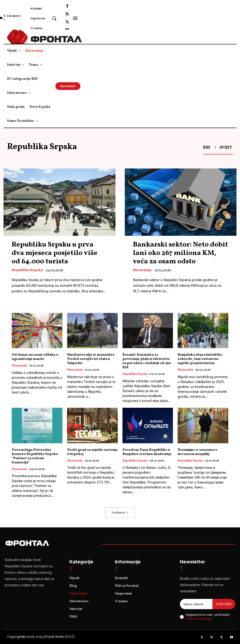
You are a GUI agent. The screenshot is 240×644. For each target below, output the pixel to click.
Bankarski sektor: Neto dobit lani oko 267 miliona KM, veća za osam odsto (180, 253)
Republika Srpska (27, 270)
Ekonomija (142, 270)
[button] (54, 18)
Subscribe (224, 604)
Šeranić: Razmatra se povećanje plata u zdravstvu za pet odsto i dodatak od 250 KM (147, 361)
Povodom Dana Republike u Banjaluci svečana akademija (147, 452)
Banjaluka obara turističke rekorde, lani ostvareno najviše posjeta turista (200, 359)
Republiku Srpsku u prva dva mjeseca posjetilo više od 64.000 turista (55, 253)
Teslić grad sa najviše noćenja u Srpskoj (92, 452)
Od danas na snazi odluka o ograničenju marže (35, 357)
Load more (120, 513)
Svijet (226, 148)
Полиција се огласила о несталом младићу (197, 452)
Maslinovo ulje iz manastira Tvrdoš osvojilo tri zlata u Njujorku (91, 359)
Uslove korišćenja (198, 619)
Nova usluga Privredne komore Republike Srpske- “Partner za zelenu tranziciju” (36, 456)
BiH (207, 148)
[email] (196, 604)
